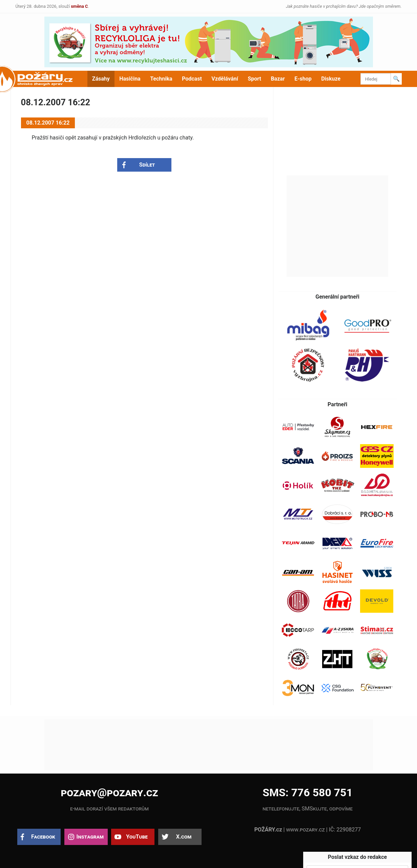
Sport (254, 79)
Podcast (192, 79)
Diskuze (331, 79)
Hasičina (130, 79)
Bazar (278, 79)
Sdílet (147, 165)
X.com (184, 837)
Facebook (43, 837)
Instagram (90, 837)
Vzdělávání (225, 79)
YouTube (137, 837)
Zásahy (101, 79)
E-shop (303, 79)
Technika (161, 79)
